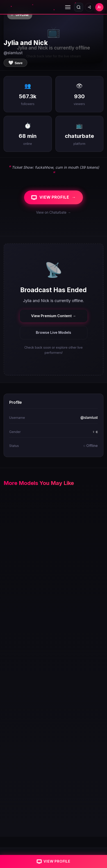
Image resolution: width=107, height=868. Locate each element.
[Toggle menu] (68, 7)
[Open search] (79, 7)
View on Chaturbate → (53, 212)
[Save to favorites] (15, 63)
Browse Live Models (53, 332)
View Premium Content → (54, 316)
